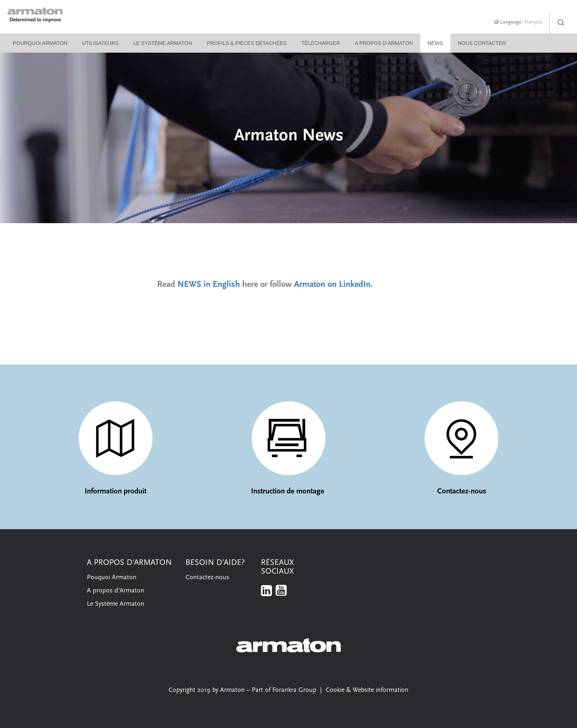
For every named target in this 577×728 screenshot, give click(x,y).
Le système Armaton (163, 43)
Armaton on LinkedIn (332, 285)
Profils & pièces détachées (247, 43)
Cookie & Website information (367, 690)
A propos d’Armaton (384, 43)
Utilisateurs (100, 43)
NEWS (435, 43)
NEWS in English (209, 285)
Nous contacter (482, 43)
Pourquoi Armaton (40, 43)
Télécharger (321, 43)
